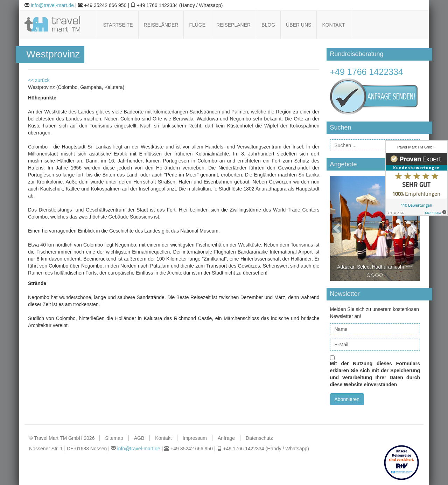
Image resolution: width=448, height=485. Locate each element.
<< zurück (39, 80)
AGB (139, 438)
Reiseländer (161, 25)
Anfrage (226, 438)
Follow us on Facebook (381, 25)
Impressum (195, 438)
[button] (337, 228)
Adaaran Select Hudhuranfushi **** (375, 267)
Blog (268, 25)
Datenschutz (259, 438)
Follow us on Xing (416, 25)
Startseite (118, 25)
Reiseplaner (233, 25)
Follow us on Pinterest (398, 25)
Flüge (197, 25)
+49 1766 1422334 (367, 72)
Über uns (299, 25)
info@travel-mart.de (52, 5)
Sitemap (114, 438)
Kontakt (333, 25)
